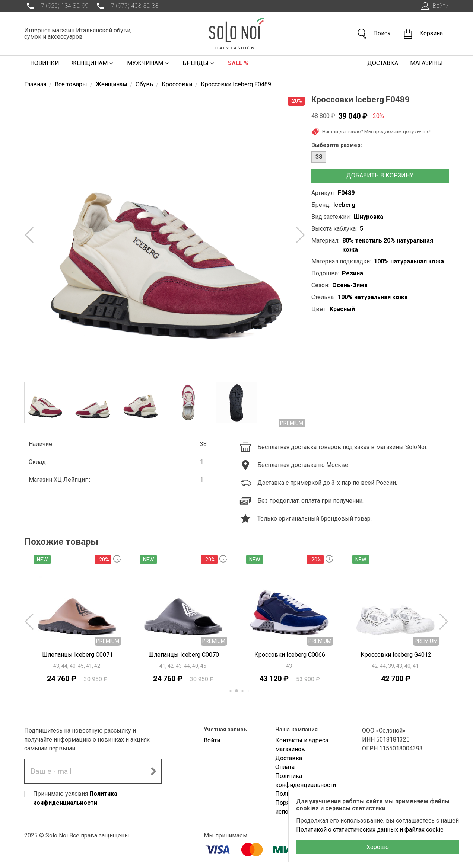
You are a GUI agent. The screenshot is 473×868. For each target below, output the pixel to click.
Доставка (383, 63)
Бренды (199, 63)
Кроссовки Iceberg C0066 (290, 655)
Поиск (374, 34)
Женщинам (93, 63)
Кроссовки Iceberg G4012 (396, 655)
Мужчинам (149, 63)
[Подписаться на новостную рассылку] (153, 771)
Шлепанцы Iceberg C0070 (184, 655)
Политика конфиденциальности (306, 780)
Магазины (426, 63)
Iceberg (344, 205)
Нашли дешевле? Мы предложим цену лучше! (371, 132)
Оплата (285, 767)
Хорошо (378, 847)
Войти (434, 6)
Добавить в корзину (380, 175)
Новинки (45, 63)
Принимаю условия (75, 798)
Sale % (238, 63)
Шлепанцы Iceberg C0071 (77, 655)
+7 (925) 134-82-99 (56, 6)
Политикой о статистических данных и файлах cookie (370, 829)
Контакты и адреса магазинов (302, 745)
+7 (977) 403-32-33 (126, 6)
